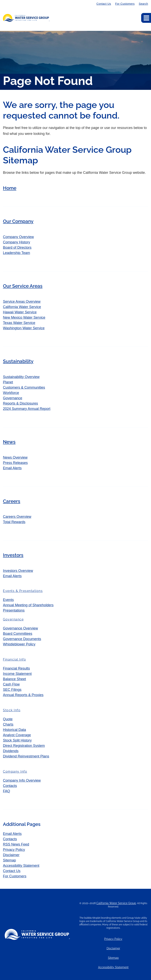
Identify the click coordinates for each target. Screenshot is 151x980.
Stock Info (12, 710)
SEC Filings (12, 690)
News (9, 442)
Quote (8, 719)
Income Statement (17, 674)
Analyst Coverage (17, 735)
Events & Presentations (23, 591)
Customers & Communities (24, 387)
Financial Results (16, 668)
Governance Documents (22, 639)
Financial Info (14, 659)
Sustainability (18, 361)
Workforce (11, 393)
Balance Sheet (14, 679)
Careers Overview (17, 517)
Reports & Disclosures (20, 403)
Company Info (15, 772)
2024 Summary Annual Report (27, 409)
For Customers (125, 4)
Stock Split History (17, 740)
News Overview (15, 457)
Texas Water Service (19, 323)
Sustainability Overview (21, 377)
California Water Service (22, 307)
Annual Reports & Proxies (23, 695)
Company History (17, 242)
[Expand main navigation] (146, 18)
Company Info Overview (22, 780)
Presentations (14, 610)
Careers (12, 501)
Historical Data (14, 730)
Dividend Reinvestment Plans (26, 756)
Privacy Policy (14, 850)
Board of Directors (17, 248)
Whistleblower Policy (19, 644)
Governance (13, 398)
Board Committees (18, 634)
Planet (8, 382)
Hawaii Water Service (20, 312)
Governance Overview (20, 628)
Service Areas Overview (22, 302)
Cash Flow (11, 684)
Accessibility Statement (21, 866)
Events (8, 600)
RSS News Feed (16, 844)
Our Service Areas (23, 286)
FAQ (6, 791)
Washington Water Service (24, 328)
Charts (8, 724)
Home (10, 188)
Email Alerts (12, 468)
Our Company (18, 221)
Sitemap (9, 860)
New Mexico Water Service (24, 317)
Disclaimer (11, 855)
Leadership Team (17, 253)
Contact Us (104, 4)
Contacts (10, 786)
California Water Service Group (116, 903)
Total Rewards (14, 522)
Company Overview (18, 237)
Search (143, 4)
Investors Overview (18, 571)
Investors (13, 555)
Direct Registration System (24, 746)
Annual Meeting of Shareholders (28, 605)
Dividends (11, 751)
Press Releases (15, 463)
